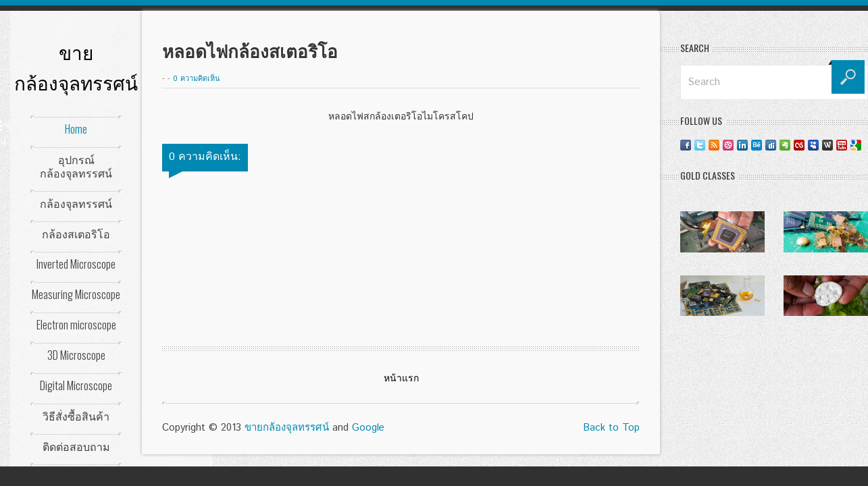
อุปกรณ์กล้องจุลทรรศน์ (76, 166)
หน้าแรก (401, 379)
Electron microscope (76, 325)
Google (368, 428)
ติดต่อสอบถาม (76, 446)
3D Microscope (76, 355)
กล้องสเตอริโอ (76, 234)
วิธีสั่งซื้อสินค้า (76, 416)
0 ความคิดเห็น (197, 79)
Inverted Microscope (76, 264)
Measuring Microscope (76, 294)
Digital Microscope (76, 385)
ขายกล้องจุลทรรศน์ (287, 428)
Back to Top (611, 428)
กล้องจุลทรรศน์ (76, 203)
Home (76, 129)
